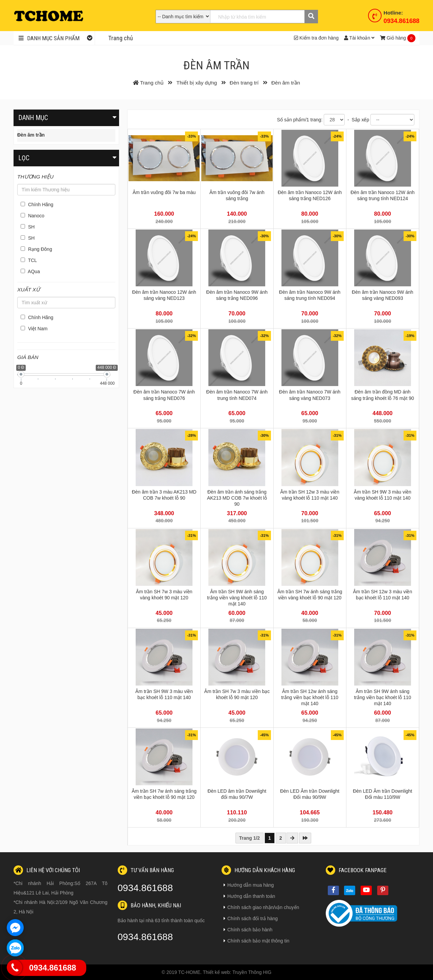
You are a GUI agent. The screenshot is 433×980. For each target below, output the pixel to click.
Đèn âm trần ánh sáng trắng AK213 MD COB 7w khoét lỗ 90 (237, 498)
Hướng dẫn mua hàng (249, 885)
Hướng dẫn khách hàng (258, 870)
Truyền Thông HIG (252, 972)
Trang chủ (121, 38)
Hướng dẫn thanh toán (249, 896)
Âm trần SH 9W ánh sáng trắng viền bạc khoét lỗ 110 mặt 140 (382, 697)
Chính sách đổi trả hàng (251, 918)
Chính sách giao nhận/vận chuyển (261, 907)
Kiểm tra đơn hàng (316, 38)
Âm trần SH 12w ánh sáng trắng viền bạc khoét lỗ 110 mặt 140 (310, 697)
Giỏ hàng (393, 38)
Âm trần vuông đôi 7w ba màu (164, 192)
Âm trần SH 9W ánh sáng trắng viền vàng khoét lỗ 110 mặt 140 (237, 598)
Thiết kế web (216, 972)
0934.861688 (402, 21)
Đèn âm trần (31, 135)
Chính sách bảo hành (248, 930)
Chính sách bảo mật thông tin (256, 941)
